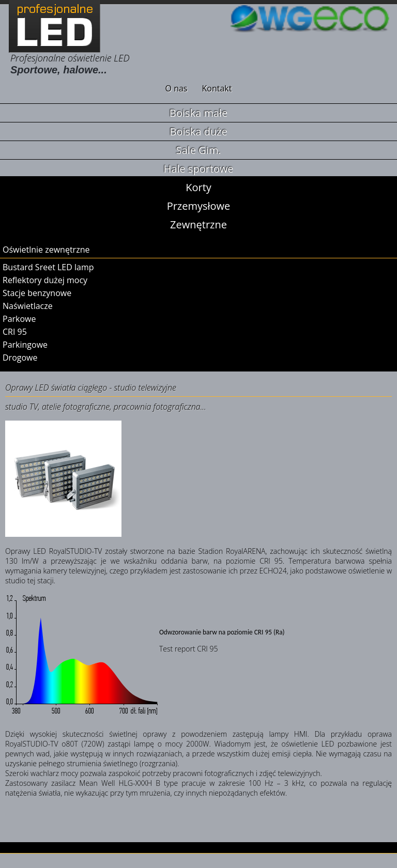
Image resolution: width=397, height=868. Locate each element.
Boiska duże (198, 131)
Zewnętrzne (198, 224)
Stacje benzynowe (37, 293)
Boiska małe (198, 113)
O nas (177, 88)
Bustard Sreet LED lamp (48, 267)
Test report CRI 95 (188, 649)
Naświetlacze (28, 306)
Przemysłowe (199, 206)
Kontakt (217, 88)
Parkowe (19, 319)
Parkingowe (25, 345)
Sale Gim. (199, 150)
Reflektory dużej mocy (45, 280)
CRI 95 (15, 332)
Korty (198, 187)
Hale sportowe (198, 169)
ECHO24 (273, 571)
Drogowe (20, 358)
